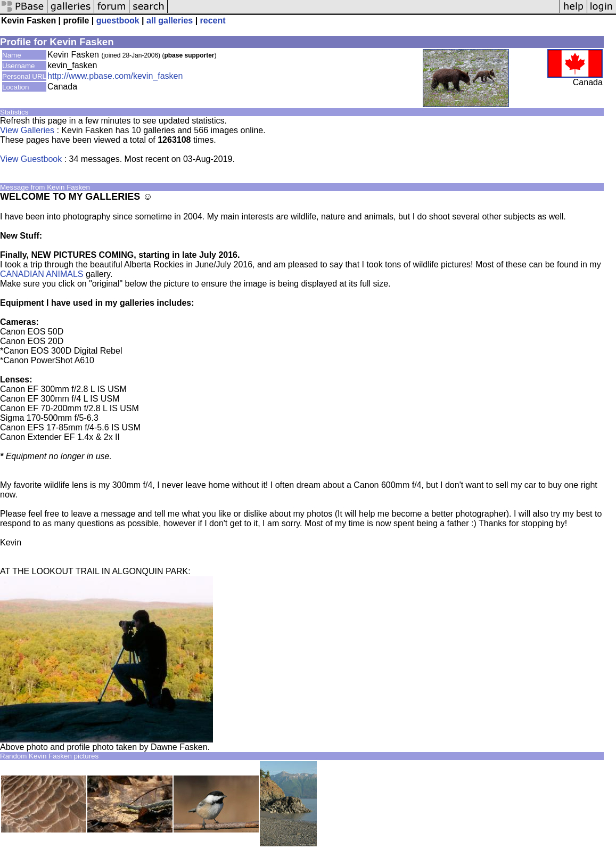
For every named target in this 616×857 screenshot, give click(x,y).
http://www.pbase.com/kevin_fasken (115, 76)
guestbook (118, 21)
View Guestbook (31, 159)
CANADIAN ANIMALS (42, 274)
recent (213, 21)
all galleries (170, 21)
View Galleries (27, 130)
